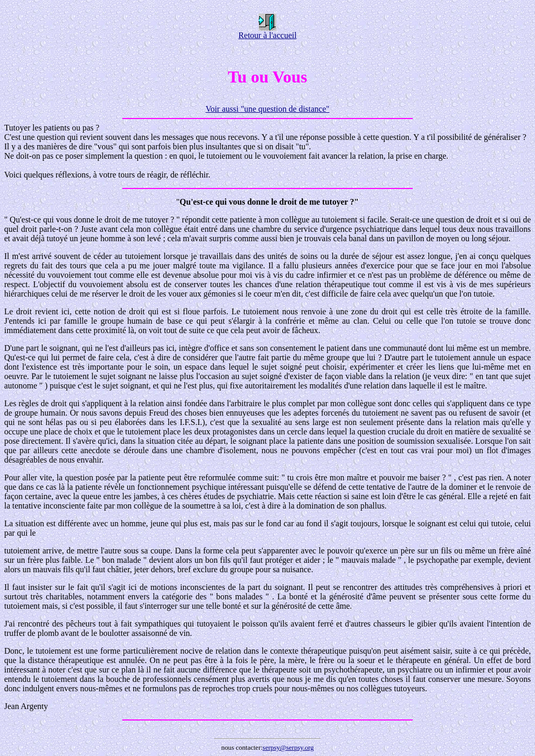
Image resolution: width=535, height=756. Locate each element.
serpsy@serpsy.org (288, 747)
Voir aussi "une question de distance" (267, 109)
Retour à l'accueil (267, 32)
